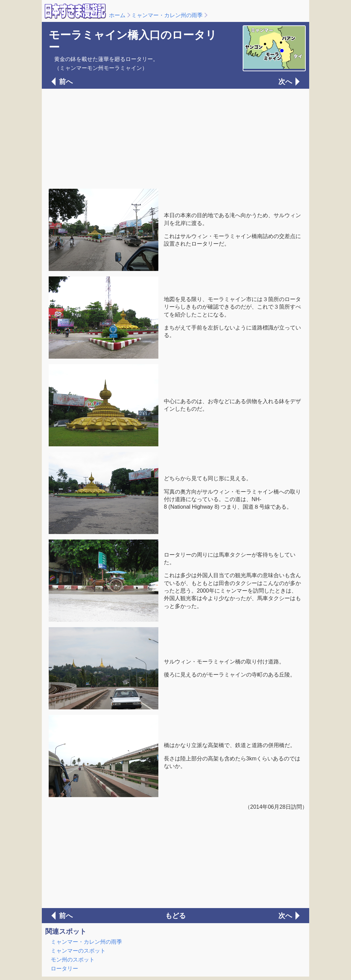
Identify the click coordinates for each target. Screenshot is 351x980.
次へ (285, 82)
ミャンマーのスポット (78, 951)
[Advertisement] (175, 138)
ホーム (117, 15)
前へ (66, 82)
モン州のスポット (73, 960)
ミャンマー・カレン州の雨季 (167, 15)
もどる (175, 916)
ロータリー (64, 969)
